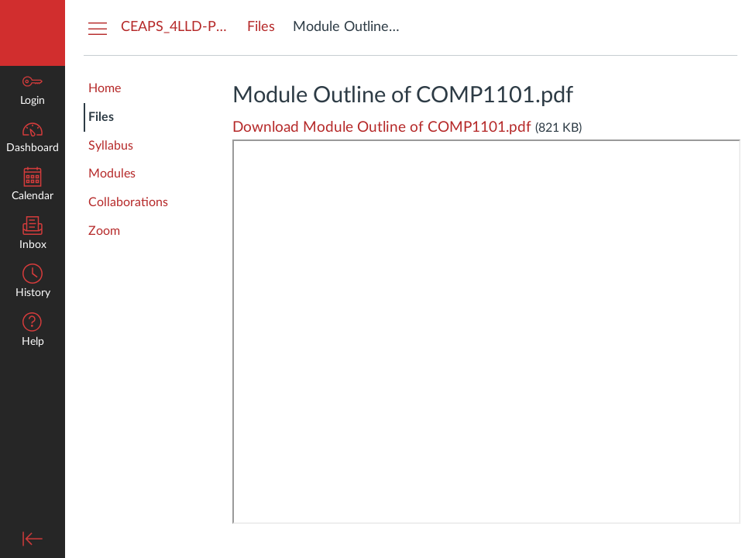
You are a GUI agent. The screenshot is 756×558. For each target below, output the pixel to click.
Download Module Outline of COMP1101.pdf (382, 127)
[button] (33, 331)
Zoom (104, 231)
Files (101, 117)
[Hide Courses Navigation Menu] (98, 28)
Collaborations (128, 202)
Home (105, 88)
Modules (112, 174)
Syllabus (111, 146)
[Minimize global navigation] (33, 539)
